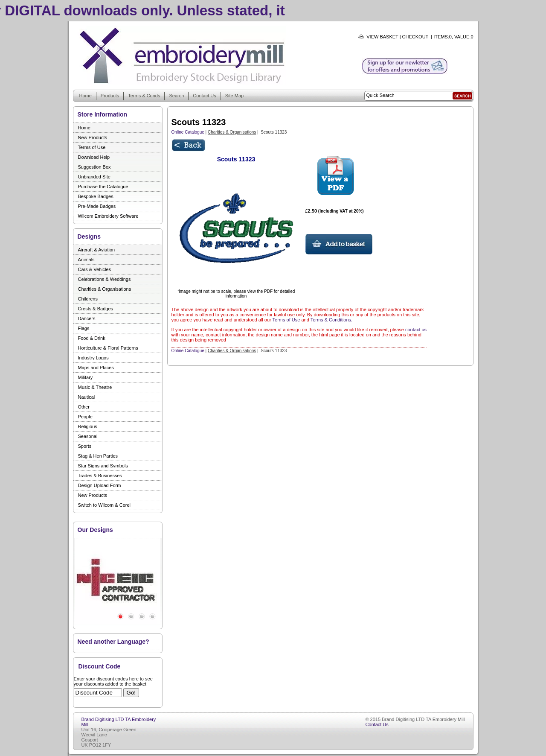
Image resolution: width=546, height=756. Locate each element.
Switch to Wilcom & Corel (104, 505)
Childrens (88, 299)
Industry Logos (93, 358)
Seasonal (88, 436)
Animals (86, 260)
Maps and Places (96, 368)
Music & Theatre (95, 387)
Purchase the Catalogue (103, 187)
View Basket (382, 37)
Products (110, 96)
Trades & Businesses (100, 476)
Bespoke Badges (96, 196)
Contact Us (204, 96)
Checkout (415, 37)
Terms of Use (92, 147)
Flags (84, 328)
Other (84, 407)
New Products (93, 137)
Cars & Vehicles (95, 269)
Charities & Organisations (105, 289)
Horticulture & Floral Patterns (108, 348)
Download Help (94, 157)
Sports (85, 446)
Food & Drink (92, 338)
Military (86, 377)
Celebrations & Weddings (105, 279)
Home (86, 96)
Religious (88, 426)
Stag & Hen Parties (98, 456)
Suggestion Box (94, 167)
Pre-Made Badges (97, 206)
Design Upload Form (100, 485)
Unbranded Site (94, 177)
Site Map (234, 96)
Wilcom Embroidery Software (108, 216)
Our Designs (95, 530)
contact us (416, 330)
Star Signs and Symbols (103, 466)
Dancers (87, 318)
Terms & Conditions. (331, 320)
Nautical (87, 397)
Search (176, 96)
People (85, 417)
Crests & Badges (96, 309)
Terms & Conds (144, 96)
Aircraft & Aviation (97, 250)
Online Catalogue (188, 132)
